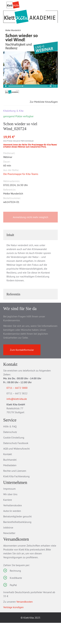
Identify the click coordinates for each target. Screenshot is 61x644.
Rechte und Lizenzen (15, 492)
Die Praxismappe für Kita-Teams (21, 194)
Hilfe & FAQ (10, 448)
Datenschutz (10, 453)
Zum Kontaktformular (22, 370)
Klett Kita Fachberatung (16, 497)
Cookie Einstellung (14, 459)
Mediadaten (10, 486)
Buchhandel (10, 481)
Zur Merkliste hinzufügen (41, 122)
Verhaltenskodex (13, 526)
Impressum (9, 510)
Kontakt (8, 475)
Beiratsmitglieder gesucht (17, 538)
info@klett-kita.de (21, 420)
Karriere (8, 521)
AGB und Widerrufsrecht (16, 470)
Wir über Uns (10, 515)
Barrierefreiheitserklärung (17, 543)
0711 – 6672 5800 (21, 408)
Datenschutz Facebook (16, 464)
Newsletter (9, 554)
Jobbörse (8, 549)
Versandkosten (25, 623)
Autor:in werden (12, 532)
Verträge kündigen (13, 628)
